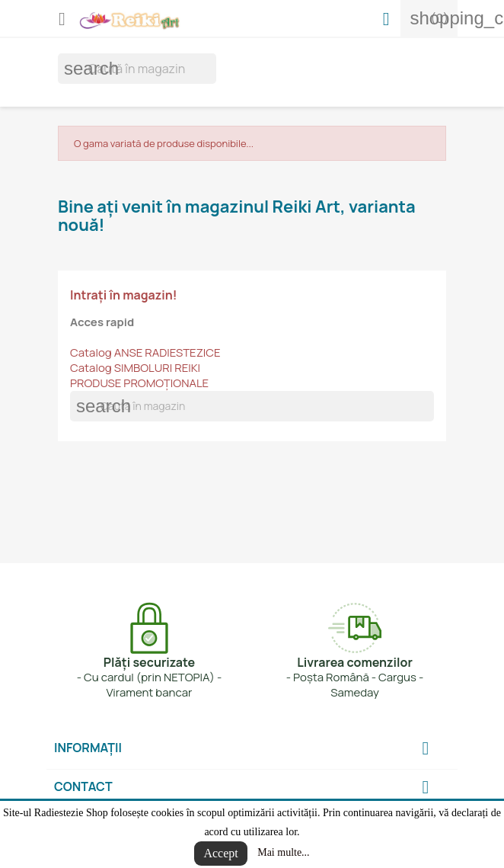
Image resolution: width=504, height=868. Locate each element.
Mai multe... (283, 852)
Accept (220, 853)
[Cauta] (137, 69)
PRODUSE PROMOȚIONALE (139, 383)
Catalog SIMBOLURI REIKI (135, 368)
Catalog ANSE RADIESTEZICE (145, 352)
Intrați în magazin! (124, 295)
